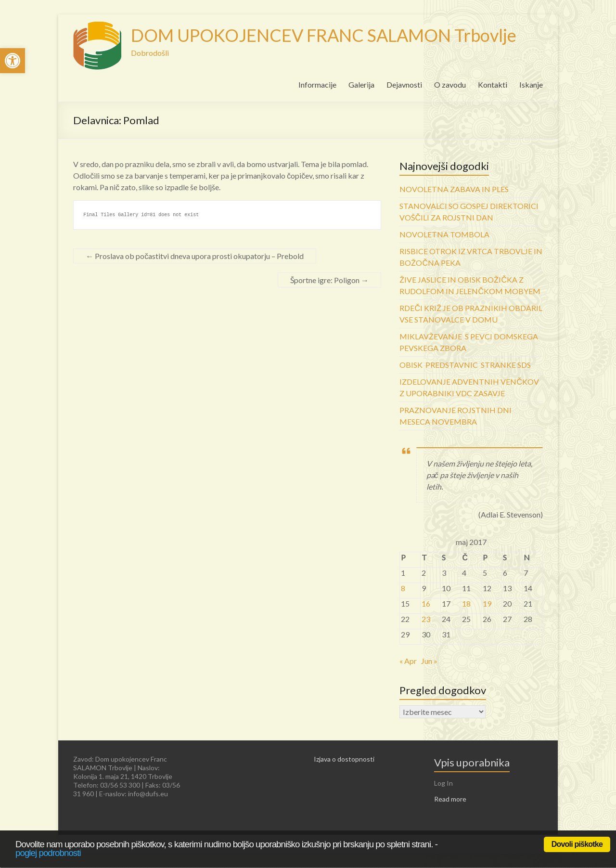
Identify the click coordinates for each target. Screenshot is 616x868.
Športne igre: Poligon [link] (329, 280)
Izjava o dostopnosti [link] (344, 759)
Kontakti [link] (493, 84)
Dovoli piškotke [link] (577, 844)
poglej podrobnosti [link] (48, 853)
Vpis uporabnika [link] (472, 762)
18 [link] (466, 603)
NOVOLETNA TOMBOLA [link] (444, 234)
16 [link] (426, 603)
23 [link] (426, 619)
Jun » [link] (429, 661)
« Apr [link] (408, 661)
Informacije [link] (317, 84)
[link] (13, 61)
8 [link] (403, 588)
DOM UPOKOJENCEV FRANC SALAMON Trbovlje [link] (324, 35)
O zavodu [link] (450, 84)
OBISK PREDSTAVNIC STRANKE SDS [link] (465, 365)
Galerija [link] (361, 84)
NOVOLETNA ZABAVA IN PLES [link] (454, 189)
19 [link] (487, 603)
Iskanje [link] (531, 84)
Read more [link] (450, 799)
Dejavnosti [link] (404, 84)
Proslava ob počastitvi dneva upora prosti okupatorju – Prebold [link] (195, 256)
